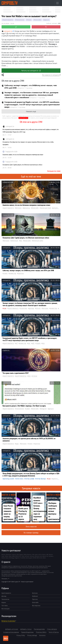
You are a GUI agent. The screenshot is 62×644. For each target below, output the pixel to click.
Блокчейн (38, 20)
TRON (25, 555)
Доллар (4, 596)
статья (35, 376)
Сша (5, 308)
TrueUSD (23, 558)
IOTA (40, 555)
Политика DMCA (41, 632)
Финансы (27, 208)
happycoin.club (11, 152)
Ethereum (15, 241)
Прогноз (35, 599)
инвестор (13, 273)
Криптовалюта (6, 593)
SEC (29, 343)
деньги (47, 20)
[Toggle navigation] (57, 3)
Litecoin (14, 555)
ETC (20, 556)
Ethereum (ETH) (38, 241)
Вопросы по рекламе (8, 621)
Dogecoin (17, 558)
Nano (44, 558)
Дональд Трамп (9, 479)
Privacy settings (32, 635)
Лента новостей (31, 526)
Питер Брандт (41, 479)
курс (17, 444)
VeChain (27, 556)
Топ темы (5, 606)
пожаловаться (23, 118)
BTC (21, 241)
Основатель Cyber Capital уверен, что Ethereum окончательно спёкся (22, 165)
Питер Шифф (30, 479)
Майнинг (35, 596)
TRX (33, 555)
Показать (5, 579)
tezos (7, 558)
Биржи (4, 602)
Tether (7, 556)
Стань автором (52, 629)
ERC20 (17, 556)
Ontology (11, 558)
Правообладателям (27, 632)
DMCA (6, 638)
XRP (43, 343)
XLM (23, 556)
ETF (17, 343)
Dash (10, 556)
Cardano (51, 556)
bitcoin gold (29, 558)
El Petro (44, 555)
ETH (33, 343)
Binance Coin (38, 556)
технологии (20, 20)
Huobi (3, 558)
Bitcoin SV (45, 556)
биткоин (19, 208)
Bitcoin (38, 308)
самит (28, 409)
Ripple (38, 343)
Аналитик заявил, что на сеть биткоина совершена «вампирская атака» (23, 155)
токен (29, 20)
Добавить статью (26, 629)
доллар (31, 308)
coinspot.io (10, 126)
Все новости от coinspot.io (51, 75)
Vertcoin (32, 556)
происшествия (46, 208)
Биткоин (35, 593)
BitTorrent (39, 558)
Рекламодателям (39, 629)
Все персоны (36, 606)
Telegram (44, 409)
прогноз (21, 273)
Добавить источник (12, 629)
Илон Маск (20, 479)
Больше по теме (54, 171)
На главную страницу (31, 533)
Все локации (6, 609)
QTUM (34, 558)
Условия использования (11, 632)
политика (24, 308)
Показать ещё (31, 111)
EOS (29, 376)
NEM (13, 556)
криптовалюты (21, 376)
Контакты (42, 635)
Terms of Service (54, 632)
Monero (29, 555)
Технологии (5, 599)
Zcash (36, 555)
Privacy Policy (21, 635)
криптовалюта (8, 20)
